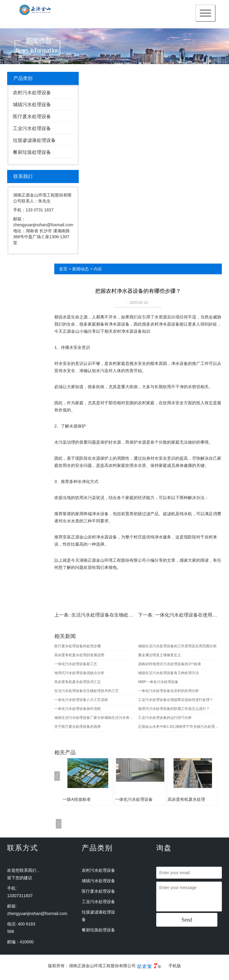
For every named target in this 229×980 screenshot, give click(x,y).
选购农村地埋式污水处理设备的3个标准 (170, 664)
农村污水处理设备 (32, 93)
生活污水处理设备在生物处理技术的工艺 (114, 615)
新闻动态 (81, 269)
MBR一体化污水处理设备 (158, 682)
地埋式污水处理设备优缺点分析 (79, 673)
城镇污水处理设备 (32, 104)
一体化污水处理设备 (134, 799)
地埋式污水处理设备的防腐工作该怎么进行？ (174, 709)
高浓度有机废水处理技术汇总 (78, 682)
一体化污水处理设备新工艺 (76, 664)
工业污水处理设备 (32, 128)
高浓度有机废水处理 (186, 799)
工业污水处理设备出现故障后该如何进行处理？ (176, 700)
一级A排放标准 (76, 799)
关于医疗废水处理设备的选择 (78, 727)
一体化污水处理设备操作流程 (78, 709)
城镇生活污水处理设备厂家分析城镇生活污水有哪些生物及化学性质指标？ (95, 718)
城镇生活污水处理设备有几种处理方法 (168, 673)
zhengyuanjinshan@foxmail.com (37, 914)
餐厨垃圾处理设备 (32, 152)
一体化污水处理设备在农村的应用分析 (168, 691)
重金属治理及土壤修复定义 (160, 655)
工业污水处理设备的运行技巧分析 (165, 718)
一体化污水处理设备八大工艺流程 (81, 700)
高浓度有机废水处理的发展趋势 (79, 655)
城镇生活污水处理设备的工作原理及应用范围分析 (177, 646)
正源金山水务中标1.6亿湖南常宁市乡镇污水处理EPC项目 (179, 727)
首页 (63, 269)
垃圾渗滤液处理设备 (34, 140)
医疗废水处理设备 (32, 116)
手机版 (175, 966)
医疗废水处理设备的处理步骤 (78, 646)
